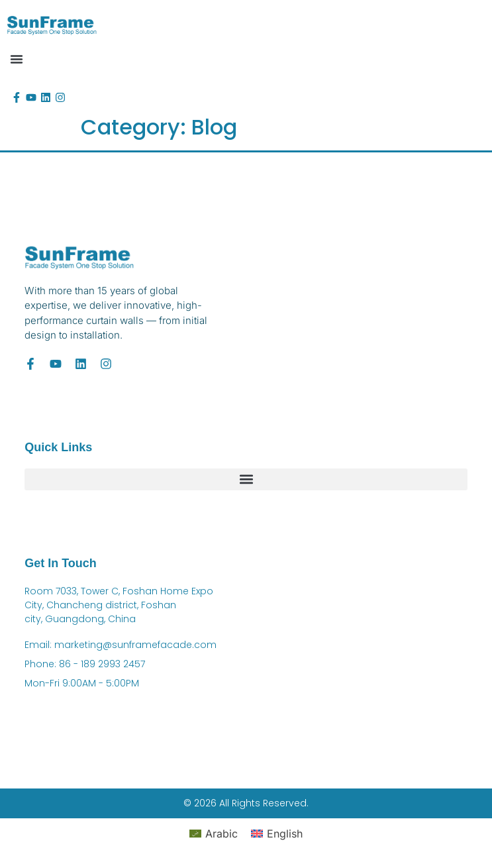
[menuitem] (214, 833)
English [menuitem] (285, 834)
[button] (17, 59)
